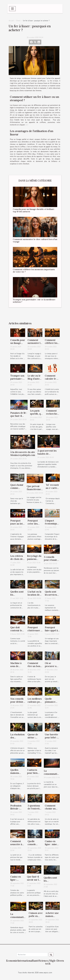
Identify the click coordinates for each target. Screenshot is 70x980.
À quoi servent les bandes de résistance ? (47, 454)
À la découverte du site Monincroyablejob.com (23, 454)
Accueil (11, 21)
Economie (12, 961)
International (25, 961)
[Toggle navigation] (12, 9)
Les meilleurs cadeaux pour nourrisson (35, 702)
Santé (36, 961)
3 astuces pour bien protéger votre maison (34, 774)
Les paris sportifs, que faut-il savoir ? (37, 415)
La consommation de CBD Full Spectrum (52, 775)
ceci (27, 125)
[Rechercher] (32, 955)
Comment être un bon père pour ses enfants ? (35, 668)
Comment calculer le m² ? (52, 379)
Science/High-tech (48, 962)
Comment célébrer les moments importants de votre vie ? (34, 271)
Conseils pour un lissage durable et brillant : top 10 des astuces (34, 210)
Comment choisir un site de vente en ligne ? (52, 810)
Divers (18, 21)
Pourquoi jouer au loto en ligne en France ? (17, 525)
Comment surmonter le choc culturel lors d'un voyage (35, 240)
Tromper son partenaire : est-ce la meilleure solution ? (34, 301)
